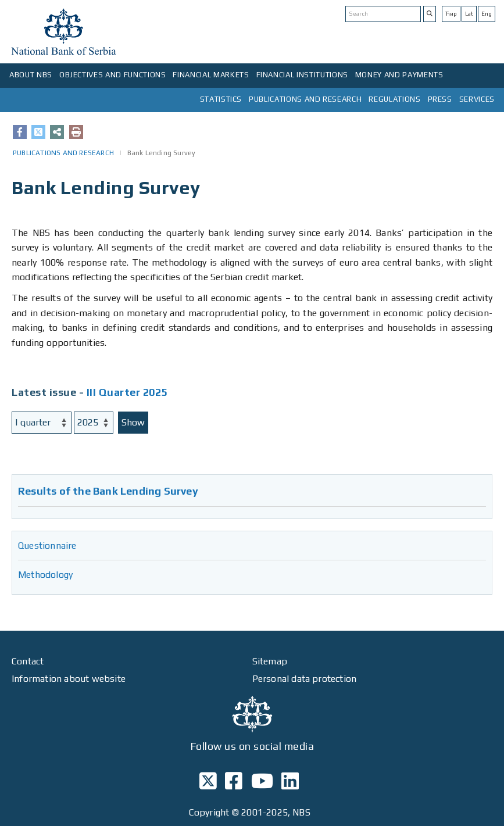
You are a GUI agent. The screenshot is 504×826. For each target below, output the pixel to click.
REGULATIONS (394, 99)
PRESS (440, 99)
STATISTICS (221, 99)
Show (133, 422)
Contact (28, 661)
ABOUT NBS (31, 75)
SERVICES (477, 99)
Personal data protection (305, 679)
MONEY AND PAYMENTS (399, 75)
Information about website (69, 679)
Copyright (209, 812)
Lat (469, 14)
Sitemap (270, 661)
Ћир (451, 14)
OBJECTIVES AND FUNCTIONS (113, 75)
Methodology (45, 575)
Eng (487, 14)
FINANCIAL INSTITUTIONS (302, 75)
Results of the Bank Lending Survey (108, 491)
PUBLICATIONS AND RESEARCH (305, 99)
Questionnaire (47, 546)
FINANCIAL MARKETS (211, 75)
